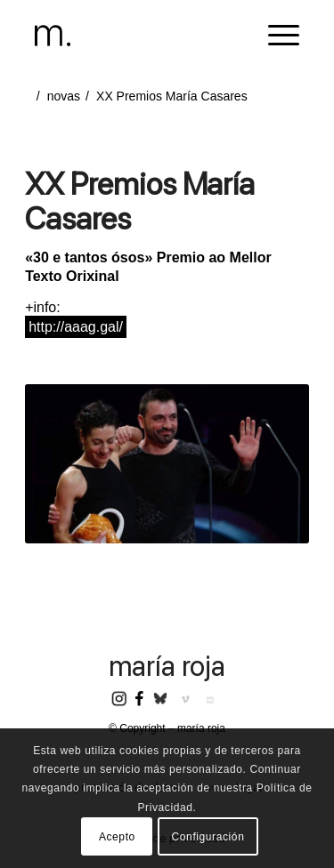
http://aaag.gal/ (76, 327)
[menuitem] (275, 36)
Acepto (117, 837)
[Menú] (275, 36)
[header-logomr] (140, 36)
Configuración (208, 837)
